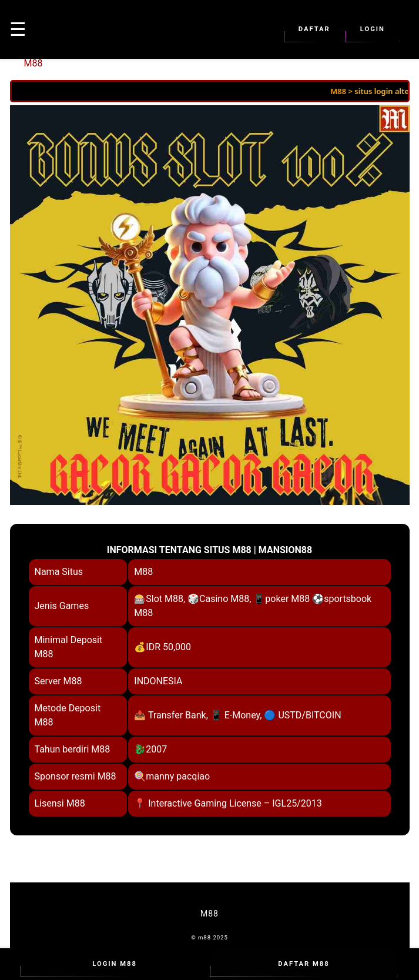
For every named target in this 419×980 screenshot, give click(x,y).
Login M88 (115, 964)
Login (373, 29)
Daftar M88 (304, 964)
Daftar (314, 29)
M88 (33, 63)
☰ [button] (18, 29)
